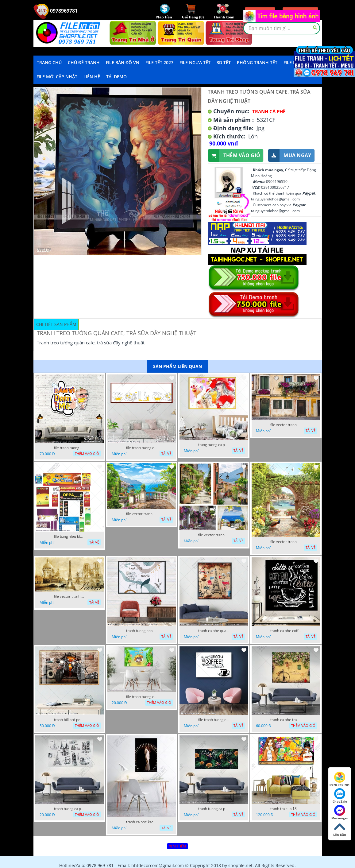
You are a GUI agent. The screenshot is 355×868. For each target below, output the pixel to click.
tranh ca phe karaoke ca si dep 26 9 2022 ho (141, 822)
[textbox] (282, 28)
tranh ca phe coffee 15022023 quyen (286, 631)
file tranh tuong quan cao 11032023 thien (69, 448)
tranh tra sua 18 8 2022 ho (286, 809)
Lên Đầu (340, 829)
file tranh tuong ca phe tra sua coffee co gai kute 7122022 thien (141, 697)
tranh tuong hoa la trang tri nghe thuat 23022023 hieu (141, 631)
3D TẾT (224, 62)
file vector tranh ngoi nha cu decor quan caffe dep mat (286, 425)
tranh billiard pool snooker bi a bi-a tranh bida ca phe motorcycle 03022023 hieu (69, 720)
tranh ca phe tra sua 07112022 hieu (286, 720)
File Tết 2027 (159, 62)
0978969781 (56, 11)
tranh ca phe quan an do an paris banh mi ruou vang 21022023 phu (214, 631)
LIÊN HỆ (92, 77)
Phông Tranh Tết (257, 62)
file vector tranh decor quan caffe (141, 514)
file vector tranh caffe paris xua (69, 596)
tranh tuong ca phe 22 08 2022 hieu (214, 809)
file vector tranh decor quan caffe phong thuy (214, 535)
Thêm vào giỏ (234, 155)
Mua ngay (290, 155)
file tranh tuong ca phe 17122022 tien (214, 720)
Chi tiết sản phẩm (56, 324)
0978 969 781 (340, 779)
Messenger (340, 812)
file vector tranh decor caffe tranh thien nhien (286, 542)
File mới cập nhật (57, 77)
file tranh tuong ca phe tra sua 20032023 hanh (141, 448)
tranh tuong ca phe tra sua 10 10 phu (69, 809)
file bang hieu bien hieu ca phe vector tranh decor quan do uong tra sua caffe (69, 537)
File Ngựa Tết (195, 62)
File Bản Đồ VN (123, 62)
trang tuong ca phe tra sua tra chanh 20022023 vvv (214, 445)
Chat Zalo (340, 796)
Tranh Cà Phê (269, 111)
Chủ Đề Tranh (84, 62)
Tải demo (116, 77)
